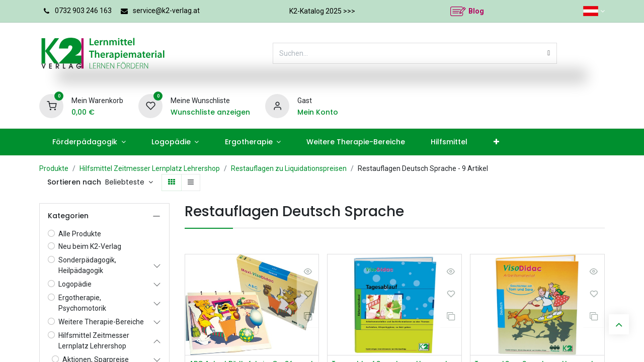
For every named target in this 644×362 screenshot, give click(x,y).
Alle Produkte (80, 234)
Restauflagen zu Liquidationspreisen (289, 168)
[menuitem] (89, 142)
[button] (129, 183)
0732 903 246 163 (83, 11)
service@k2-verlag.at (166, 11)
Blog (476, 11)
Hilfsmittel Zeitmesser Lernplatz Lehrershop (150, 168)
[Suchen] (549, 53)
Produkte (54, 168)
